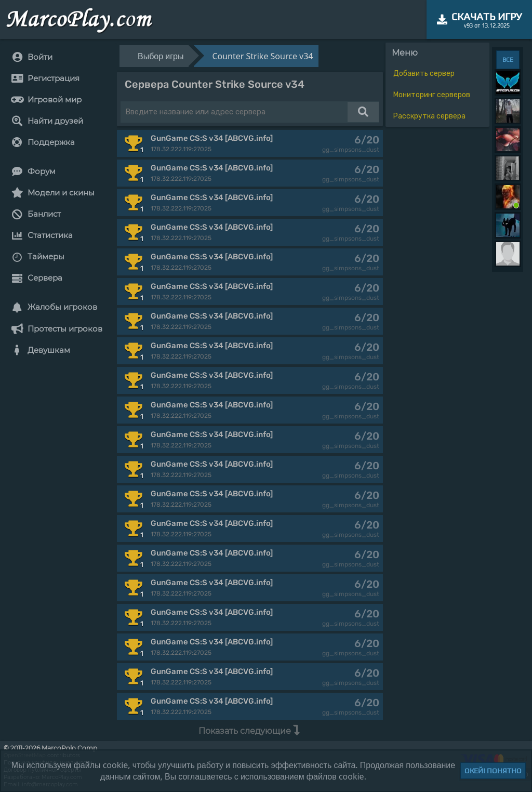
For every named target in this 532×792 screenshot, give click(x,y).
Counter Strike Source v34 (262, 56)
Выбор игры (161, 56)
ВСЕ (508, 60)
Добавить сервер (424, 74)
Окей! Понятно (493, 771)
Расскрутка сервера (429, 116)
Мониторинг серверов (432, 95)
